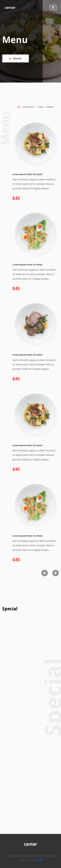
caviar (10, 7)
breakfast (29, 107)
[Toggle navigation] (53, 7)
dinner (50, 107)
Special (16, 58)
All (19, 107)
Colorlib (39, 860)
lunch (40, 107)
